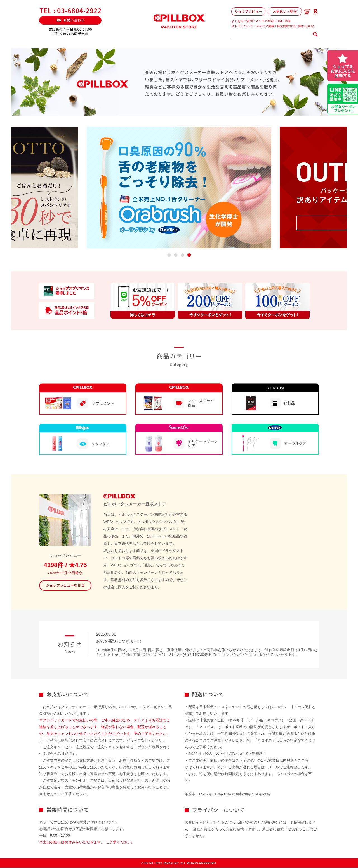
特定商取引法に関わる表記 (295, 26)
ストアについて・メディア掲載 (253, 26)
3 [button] (182, 256)
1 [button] (169, 256)
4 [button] (189, 256)
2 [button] (176, 256)
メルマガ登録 (265, 21)
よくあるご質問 (242, 21)
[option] (179, 188)
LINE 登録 (283, 21)
